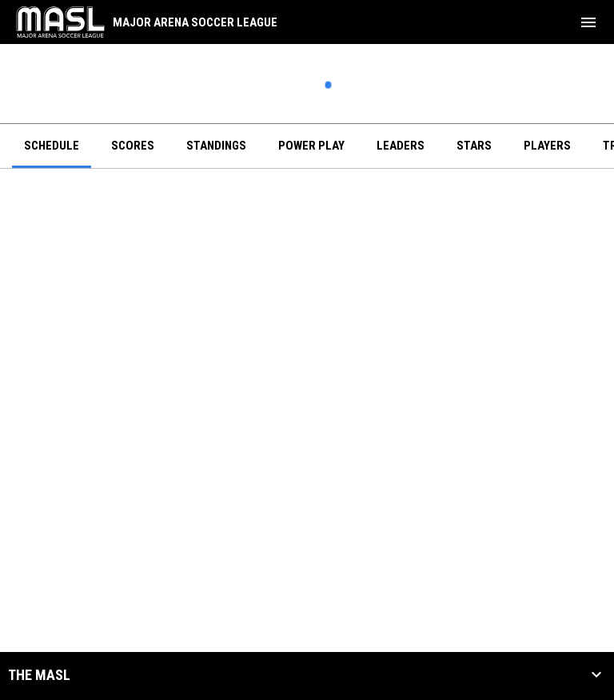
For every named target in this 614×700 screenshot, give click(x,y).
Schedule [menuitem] (52, 146)
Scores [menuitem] (133, 146)
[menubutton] (588, 22)
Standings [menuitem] (216, 146)
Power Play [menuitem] (311, 146)
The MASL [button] (39, 675)
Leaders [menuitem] (401, 146)
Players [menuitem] (547, 146)
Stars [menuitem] (474, 146)
